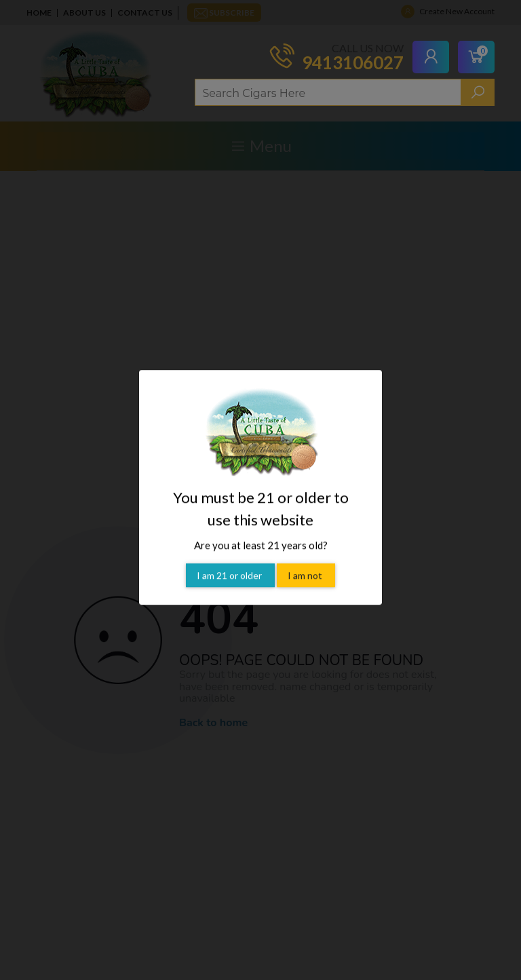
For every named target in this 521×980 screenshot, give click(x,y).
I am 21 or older (230, 560)
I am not (306, 560)
